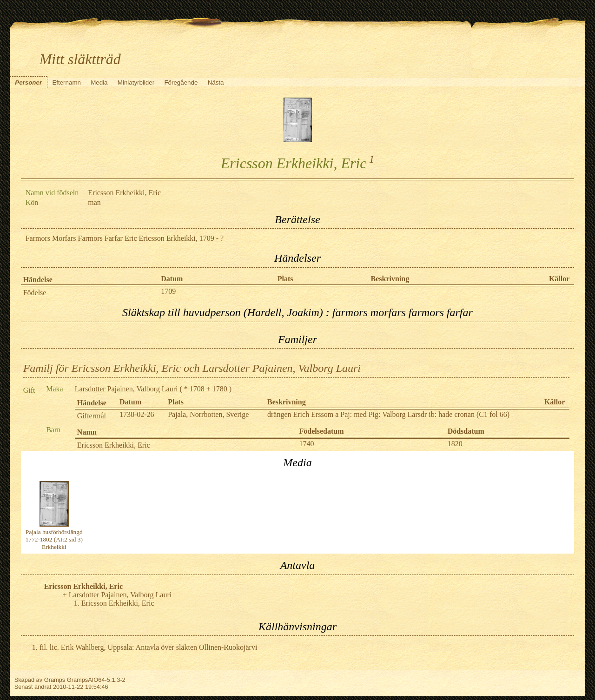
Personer (28, 83)
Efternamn (66, 83)
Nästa (216, 83)
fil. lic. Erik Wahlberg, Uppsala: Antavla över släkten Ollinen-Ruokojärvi (149, 647)
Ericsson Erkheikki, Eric (114, 445)
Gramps (55, 680)
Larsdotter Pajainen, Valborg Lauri (126, 389)
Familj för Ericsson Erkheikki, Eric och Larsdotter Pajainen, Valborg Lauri (192, 368)
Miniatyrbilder (136, 83)
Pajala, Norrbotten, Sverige (208, 414)
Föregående (181, 83)
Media (99, 83)
